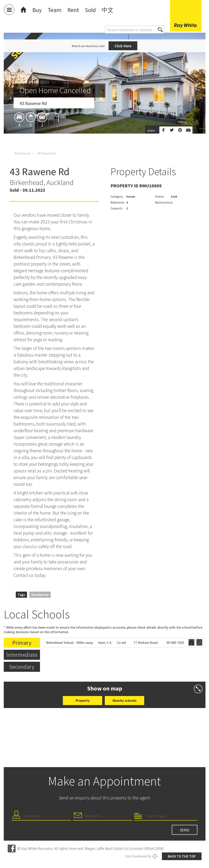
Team (55, 10)
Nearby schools (125, 700)
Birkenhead (22, 153)
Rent (73, 10)
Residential (40, 595)
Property (83, 700)
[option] (105, 119)
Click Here (123, 46)
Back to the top (182, 856)
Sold (90, 10)
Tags (21, 595)
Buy (37, 10)
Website (191, 642)
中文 (108, 10)
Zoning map (199, 642)
